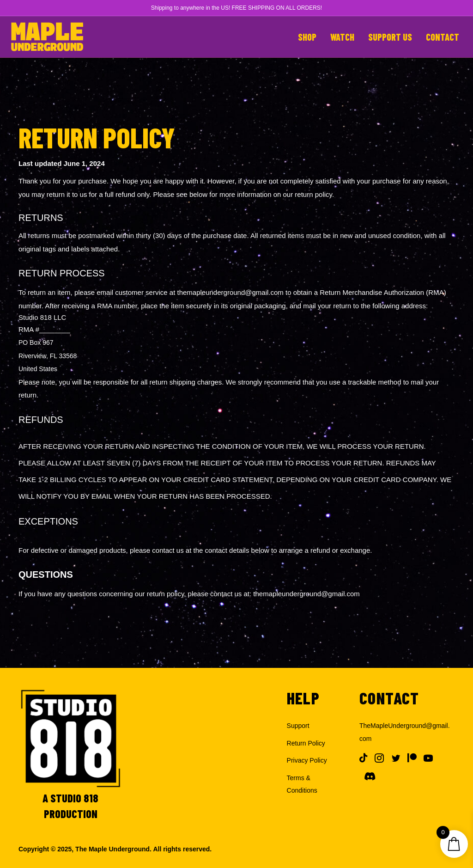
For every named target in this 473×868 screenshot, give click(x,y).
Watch (342, 37)
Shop (307, 37)
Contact (443, 37)
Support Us (390, 37)
